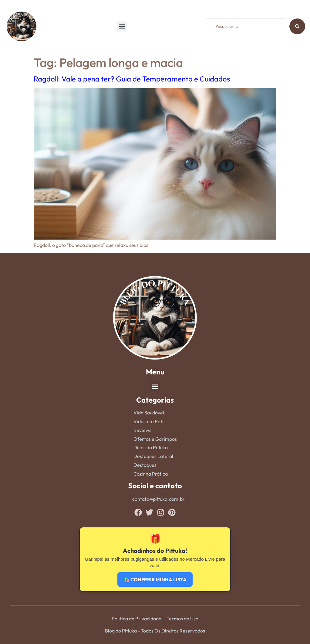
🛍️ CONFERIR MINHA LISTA (155, 579)
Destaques (145, 465)
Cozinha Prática (151, 474)
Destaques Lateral (153, 456)
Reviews (142, 430)
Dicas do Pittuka (151, 447)
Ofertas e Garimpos (155, 439)
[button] (122, 27)
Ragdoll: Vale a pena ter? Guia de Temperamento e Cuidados (132, 79)
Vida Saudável (149, 413)
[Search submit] (297, 26)
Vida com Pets (149, 421)
